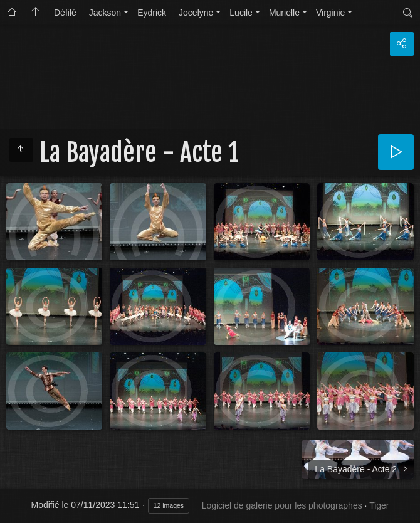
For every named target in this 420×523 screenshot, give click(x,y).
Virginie (330, 13)
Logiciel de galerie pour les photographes (282, 505)
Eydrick (152, 13)
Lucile (241, 13)
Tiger (379, 505)
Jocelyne (196, 13)
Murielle (284, 13)
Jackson (105, 13)
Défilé (65, 13)
